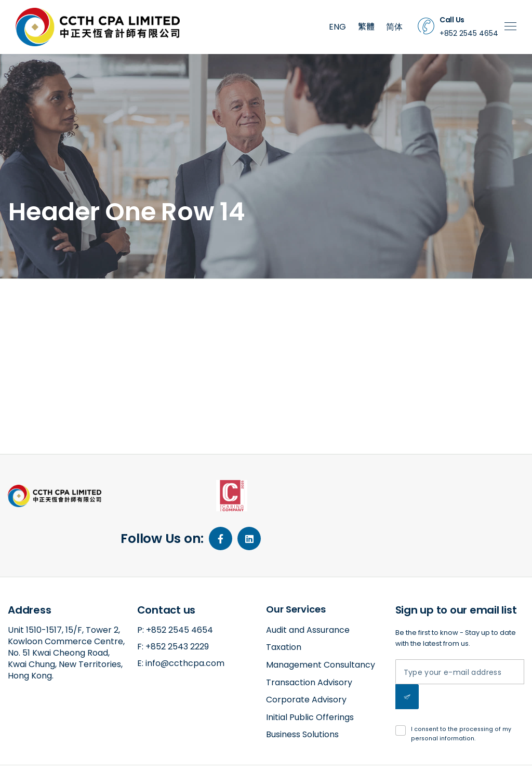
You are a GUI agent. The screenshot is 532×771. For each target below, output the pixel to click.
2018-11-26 (62, 334)
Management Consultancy (321, 626)
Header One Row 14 (69, 300)
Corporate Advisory (306, 661)
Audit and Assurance (308, 591)
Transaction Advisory (309, 643)
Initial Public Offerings (310, 678)
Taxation (284, 608)
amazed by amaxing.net (48, 754)
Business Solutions (302, 695)
